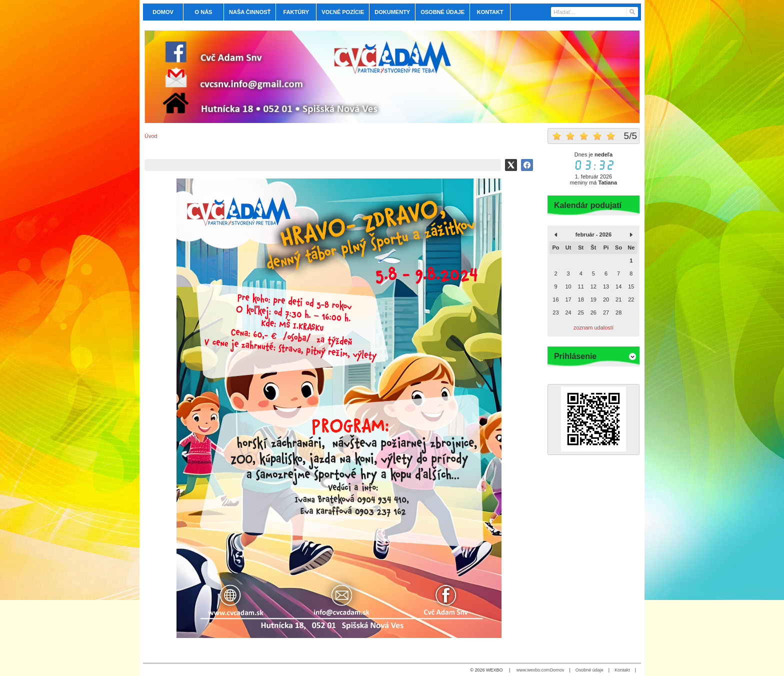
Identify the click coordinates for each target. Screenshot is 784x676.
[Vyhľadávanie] (594, 12)
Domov (557, 670)
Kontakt (622, 670)
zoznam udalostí (593, 327)
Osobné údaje (589, 670)
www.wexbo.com (533, 670)
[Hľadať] (632, 12)
